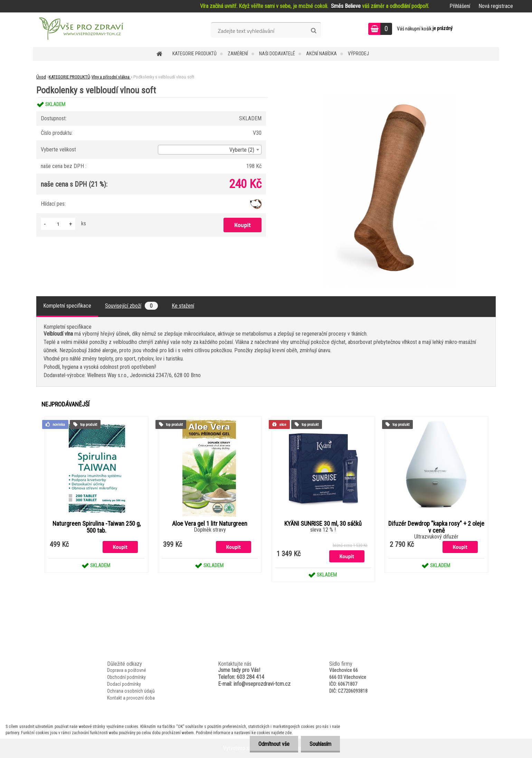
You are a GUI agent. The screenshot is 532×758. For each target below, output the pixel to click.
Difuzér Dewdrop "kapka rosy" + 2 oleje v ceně (436, 527)
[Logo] (80, 30)
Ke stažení (183, 306)
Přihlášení (460, 6)
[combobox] (210, 150)
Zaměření (238, 54)
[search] (313, 31)
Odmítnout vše (274, 744)
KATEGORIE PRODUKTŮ (194, 54)
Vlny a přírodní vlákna (111, 77)
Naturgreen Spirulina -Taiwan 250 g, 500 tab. (97, 527)
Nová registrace (496, 6)
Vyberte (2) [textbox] (242, 150)
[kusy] (58, 224)
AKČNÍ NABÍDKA (321, 54)
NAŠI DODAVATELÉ (277, 54)
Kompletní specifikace (67, 306)
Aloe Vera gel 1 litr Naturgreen (210, 524)
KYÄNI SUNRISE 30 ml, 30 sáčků (323, 524)
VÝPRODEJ (358, 54)
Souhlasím (320, 744)
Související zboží (131, 306)
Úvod (41, 77)
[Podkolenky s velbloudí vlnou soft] (389, 97)
